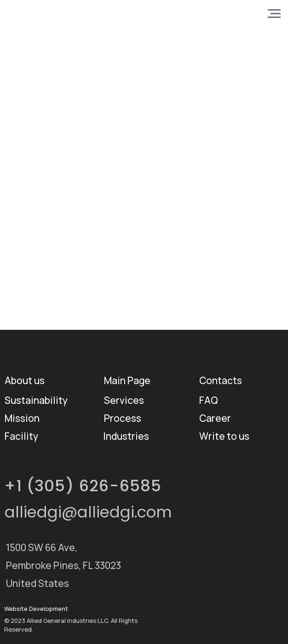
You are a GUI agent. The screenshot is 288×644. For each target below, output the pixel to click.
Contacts (221, 380)
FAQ (209, 400)
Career (215, 418)
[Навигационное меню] (274, 14)
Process (123, 418)
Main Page (127, 380)
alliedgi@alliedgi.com (88, 512)
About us (25, 380)
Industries (126, 436)
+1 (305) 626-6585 (83, 486)
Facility (21, 436)
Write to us (224, 436)
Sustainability (36, 400)
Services (124, 400)
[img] (209, 553)
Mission (22, 418)
